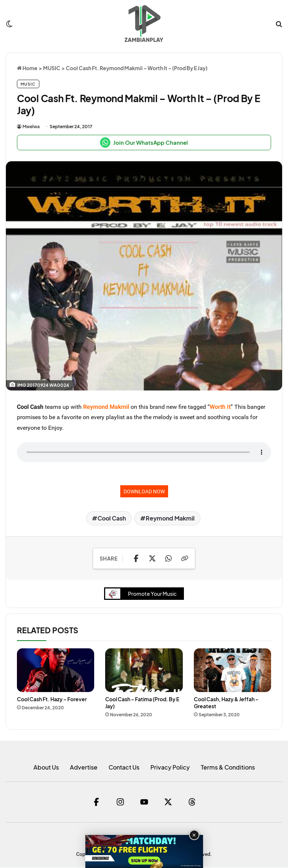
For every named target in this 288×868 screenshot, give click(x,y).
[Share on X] (152, 558)
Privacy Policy (170, 768)
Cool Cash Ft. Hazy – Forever (52, 699)
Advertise (84, 768)
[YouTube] (144, 803)
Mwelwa (31, 127)
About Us (46, 768)
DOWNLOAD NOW (144, 491)
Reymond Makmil (170, 518)
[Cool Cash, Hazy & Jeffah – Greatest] (232, 671)
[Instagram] (120, 803)
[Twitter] (168, 803)
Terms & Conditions (228, 768)
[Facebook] (96, 803)
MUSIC (52, 68)
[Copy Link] (185, 558)
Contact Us (124, 768)
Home (27, 68)
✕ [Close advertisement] (194, 835)
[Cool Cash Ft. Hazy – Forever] (56, 671)
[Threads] (192, 803)
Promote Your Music (143, 594)
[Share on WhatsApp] (168, 558)
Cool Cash (30, 407)
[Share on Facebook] (136, 558)
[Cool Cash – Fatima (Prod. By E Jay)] (144, 671)
